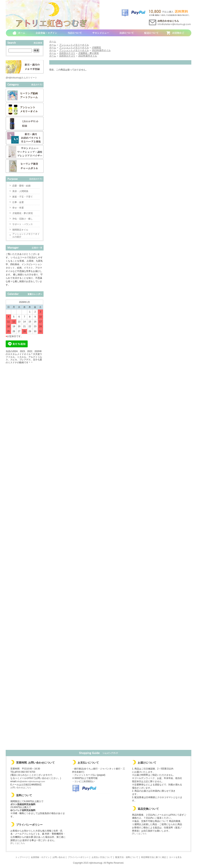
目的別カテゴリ (67, 53)
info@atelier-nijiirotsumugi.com (31, 781)
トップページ (22, 857)
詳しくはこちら (18, 843)
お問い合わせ (59, 857)
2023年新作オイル (101, 50)
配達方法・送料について (127, 857)
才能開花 (96, 47)
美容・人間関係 (20, 191)
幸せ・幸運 (18, 208)
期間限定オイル (20, 230)
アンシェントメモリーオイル (74, 45)
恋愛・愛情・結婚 (21, 186)
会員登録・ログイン (40, 857)
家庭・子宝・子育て (23, 197)
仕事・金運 (18, 202)
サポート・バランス (23, 224)
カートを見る (175, 857)
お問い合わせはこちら (21, 787)
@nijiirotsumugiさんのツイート (21, 78)
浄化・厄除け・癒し (23, 219)
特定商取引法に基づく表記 (154, 857)
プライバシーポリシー (78, 857)
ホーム (53, 41)
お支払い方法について (102, 857)
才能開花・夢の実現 (23, 213)
